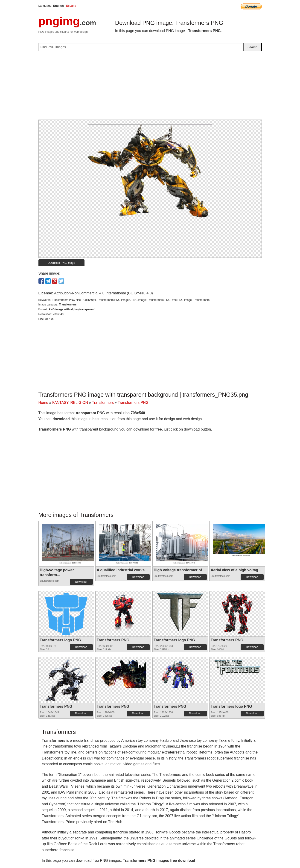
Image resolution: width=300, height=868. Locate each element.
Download (81, 582)
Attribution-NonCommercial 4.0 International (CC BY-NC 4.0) (103, 293)
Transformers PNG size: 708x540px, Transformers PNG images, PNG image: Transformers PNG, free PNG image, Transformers (131, 300)
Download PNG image (61, 263)
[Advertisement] (150, 87)
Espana (71, 6)
